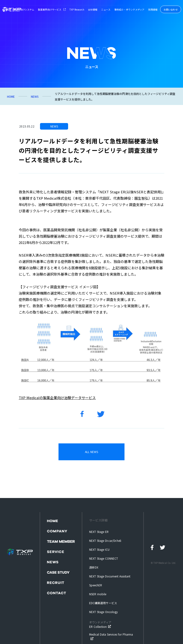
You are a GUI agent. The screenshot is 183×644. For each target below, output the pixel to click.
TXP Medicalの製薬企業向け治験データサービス (57, 398)
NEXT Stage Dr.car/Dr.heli (105, 541)
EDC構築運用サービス (103, 603)
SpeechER (96, 585)
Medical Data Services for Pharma (111, 634)
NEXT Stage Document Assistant (110, 576)
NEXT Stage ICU (99, 549)
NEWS (35, 96)
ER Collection (100, 624)
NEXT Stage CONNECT (104, 558)
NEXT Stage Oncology (103, 612)
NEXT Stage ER (99, 532)
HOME (11, 96)
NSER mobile (98, 594)
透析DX (94, 567)
